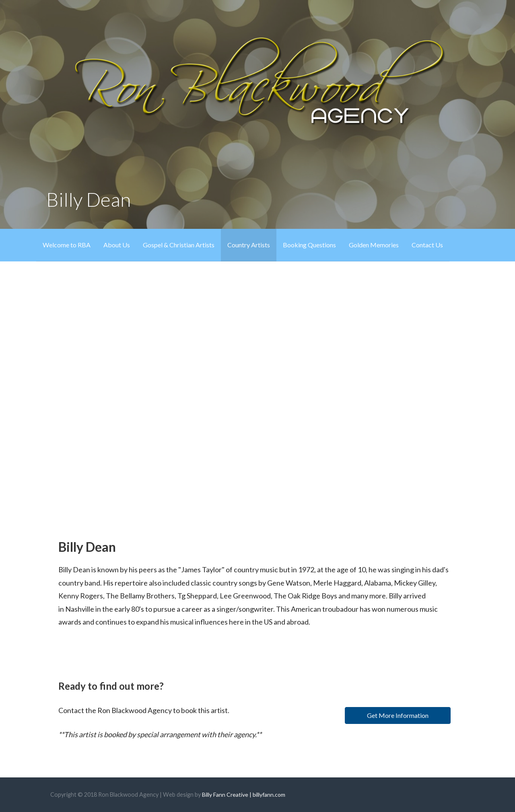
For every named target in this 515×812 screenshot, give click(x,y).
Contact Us (427, 245)
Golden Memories (374, 245)
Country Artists (249, 245)
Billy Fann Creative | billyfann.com (244, 795)
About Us (117, 245)
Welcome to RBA (67, 245)
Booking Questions (309, 245)
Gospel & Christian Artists (179, 245)
